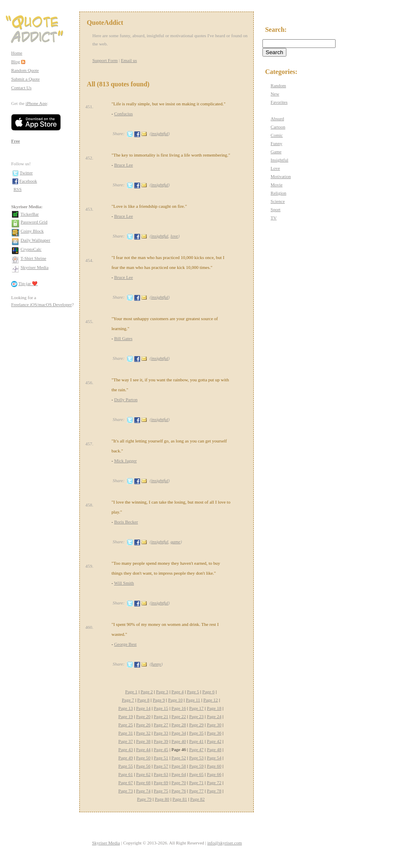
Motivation (281, 176)
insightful (160, 133)
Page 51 (161, 758)
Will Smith (124, 583)
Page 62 (143, 774)
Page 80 (162, 799)
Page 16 (179, 708)
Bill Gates (123, 338)
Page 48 (214, 749)
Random (278, 86)
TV (274, 218)
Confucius (123, 114)
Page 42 (214, 741)
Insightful (280, 160)
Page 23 (197, 716)
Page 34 (179, 733)
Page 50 (143, 758)
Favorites (279, 102)
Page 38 (143, 741)
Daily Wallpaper (36, 240)
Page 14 (143, 708)
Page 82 (197, 799)
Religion (279, 193)
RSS (18, 189)
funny (156, 664)
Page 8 (143, 700)
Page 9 (159, 700)
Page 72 (214, 782)
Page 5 (193, 692)
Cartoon (278, 127)
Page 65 (197, 774)
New (275, 94)
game (176, 542)
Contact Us (21, 88)
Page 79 (144, 799)
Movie (277, 185)
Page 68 (143, 782)
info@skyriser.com (225, 843)
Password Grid (34, 222)
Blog (15, 62)
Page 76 (179, 791)
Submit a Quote (25, 79)
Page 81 (180, 799)
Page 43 (125, 749)
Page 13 (125, 708)
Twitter (26, 173)
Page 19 (125, 716)
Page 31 (125, 733)
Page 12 (211, 700)
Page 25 (125, 725)
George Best (125, 644)
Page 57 (161, 766)
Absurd (277, 119)
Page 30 (214, 725)
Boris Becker (126, 522)
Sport (276, 209)
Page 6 (209, 692)
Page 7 (128, 700)
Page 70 (179, 782)
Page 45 (161, 749)
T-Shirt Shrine (33, 258)
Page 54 (214, 758)
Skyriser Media (35, 267)
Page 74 (143, 791)
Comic (277, 135)
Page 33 (161, 733)
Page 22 (179, 716)
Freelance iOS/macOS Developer (42, 304)
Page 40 (179, 741)
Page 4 (178, 692)
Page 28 (179, 725)
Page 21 (161, 716)
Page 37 (125, 741)
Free (15, 141)
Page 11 (193, 700)
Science (278, 201)
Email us (129, 60)
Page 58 (179, 766)
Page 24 (214, 716)
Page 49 (125, 758)
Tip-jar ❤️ (28, 283)
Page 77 (197, 791)
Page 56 (143, 766)
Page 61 (125, 774)
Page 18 (214, 708)
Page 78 (214, 791)
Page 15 (161, 708)
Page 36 (214, 733)
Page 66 (214, 774)
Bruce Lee (124, 165)
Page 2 (147, 692)
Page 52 (179, 758)
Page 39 (161, 741)
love (174, 236)
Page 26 (143, 725)
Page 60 (214, 766)
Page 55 (125, 766)
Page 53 (197, 758)
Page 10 (175, 700)
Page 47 (197, 749)
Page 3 (162, 692)
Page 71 (197, 782)
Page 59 (197, 766)
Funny (276, 143)
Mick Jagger (125, 461)
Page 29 (197, 725)
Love (275, 168)
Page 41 (197, 741)
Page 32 (143, 733)
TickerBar (30, 214)
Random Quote (25, 70)
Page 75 (161, 791)
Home (17, 53)
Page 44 (143, 749)
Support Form (105, 60)
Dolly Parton (126, 400)
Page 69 (161, 782)
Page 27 (161, 725)
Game (276, 152)
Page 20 (143, 716)
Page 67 (125, 782)
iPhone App (36, 103)
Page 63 (161, 774)
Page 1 (131, 692)
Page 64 (179, 774)
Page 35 (197, 733)
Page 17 (197, 708)
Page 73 (125, 791)
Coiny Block (32, 231)
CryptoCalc (31, 249)
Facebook (28, 181)
